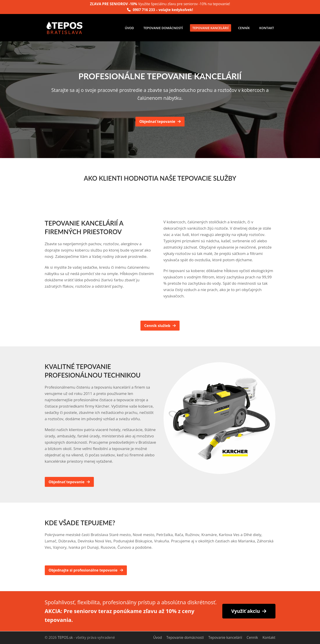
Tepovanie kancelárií (225, 637)
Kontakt (269, 637)
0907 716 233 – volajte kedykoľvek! (163, 10)
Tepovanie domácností (185, 637)
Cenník (252, 637)
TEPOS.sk (65, 637)
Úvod (157, 637)
